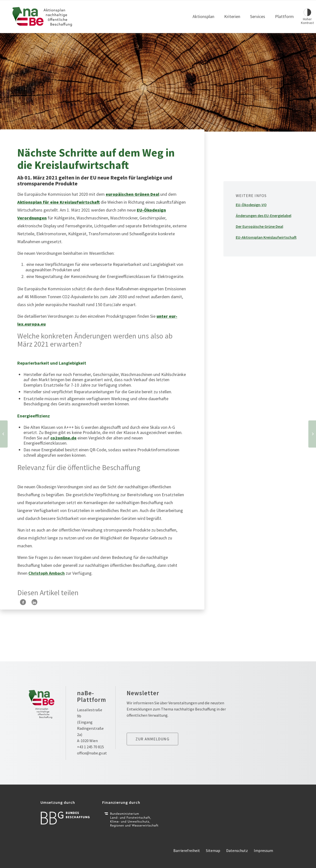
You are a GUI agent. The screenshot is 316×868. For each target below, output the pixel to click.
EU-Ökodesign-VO (251, 205)
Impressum (263, 850)
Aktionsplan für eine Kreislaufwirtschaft (59, 202)
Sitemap (213, 850)
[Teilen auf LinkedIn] (34, 602)
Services (258, 16)
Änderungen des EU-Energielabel (264, 216)
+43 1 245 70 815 (90, 747)
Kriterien (232, 16)
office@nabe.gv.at (92, 753)
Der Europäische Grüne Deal (259, 226)
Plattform (284, 16)
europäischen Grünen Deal (132, 194)
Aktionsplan (203, 16)
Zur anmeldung (152, 739)
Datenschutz (237, 850)
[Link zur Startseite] (42, 17)
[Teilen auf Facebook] (23, 602)
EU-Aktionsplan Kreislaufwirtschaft (266, 237)
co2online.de (63, 438)
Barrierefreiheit (187, 850)
